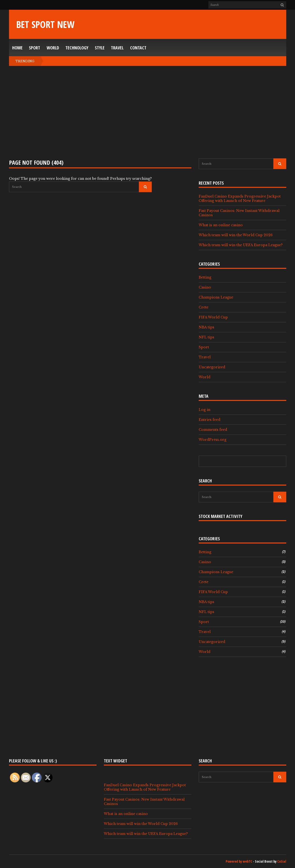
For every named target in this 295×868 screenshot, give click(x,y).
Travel (117, 48)
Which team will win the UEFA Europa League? (241, 245)
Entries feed (210, 420)
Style (100, 48)
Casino (205, 287)
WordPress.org (213, 440)
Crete (204, 307)
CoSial (282, 861)
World (53, 48)
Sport (35, 48)
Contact (138, 48)
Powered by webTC (239, 861)
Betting (205, 277)
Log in (205, 410)
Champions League (216, 297)
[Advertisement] (148, 112)
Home (17, 48)
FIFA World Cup (213, 317)
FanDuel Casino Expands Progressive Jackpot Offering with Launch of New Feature (240, 199)
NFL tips (206, 337)
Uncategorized (212, 367)
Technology (77, 48)
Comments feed (213, 430)
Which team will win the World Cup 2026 (236, 235)
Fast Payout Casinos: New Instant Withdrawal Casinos (239, 213)
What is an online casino (221, 225)
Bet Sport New (45, 24)
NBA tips (206, 327)
